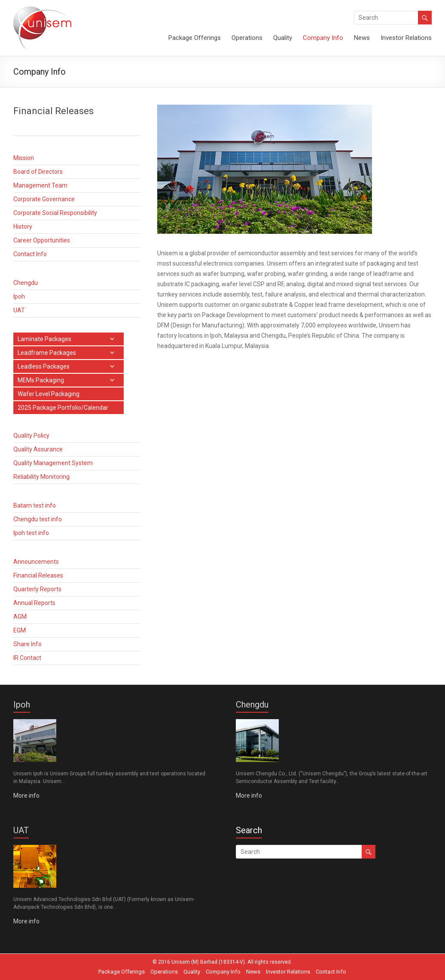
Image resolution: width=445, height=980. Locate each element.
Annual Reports (34, 603)
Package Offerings (195, 38)
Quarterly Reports (37, 589)
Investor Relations (406, 38)
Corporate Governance (44, 199)
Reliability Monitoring (41, 477)
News (362, 38)
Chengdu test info (38, 519)
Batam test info (35, 505)
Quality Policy (31, 436)
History (23, 227)
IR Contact (27, 658)
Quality (283, 38)
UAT (19, 310)
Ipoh (19, 296)
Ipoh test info (31, 533)
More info (26, 795)
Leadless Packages (44, 366)
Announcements (36, 562)
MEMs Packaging (41, 380)
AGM (20, 617)
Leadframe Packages (47, 353)
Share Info (27, 644)
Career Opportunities (42, 240)
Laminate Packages (44, 339)
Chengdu (26, 283)
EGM (20, 630)
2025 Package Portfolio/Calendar (63, 408)
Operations (247, 38)
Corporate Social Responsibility (55, 213)
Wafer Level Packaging (49, 394)
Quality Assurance (38, 449)
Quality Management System (53, 463)
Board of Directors (38, 172)
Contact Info (30, 254)
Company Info (323, 38)
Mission (24, 158)
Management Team (40, 185)
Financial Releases (38, 575)
